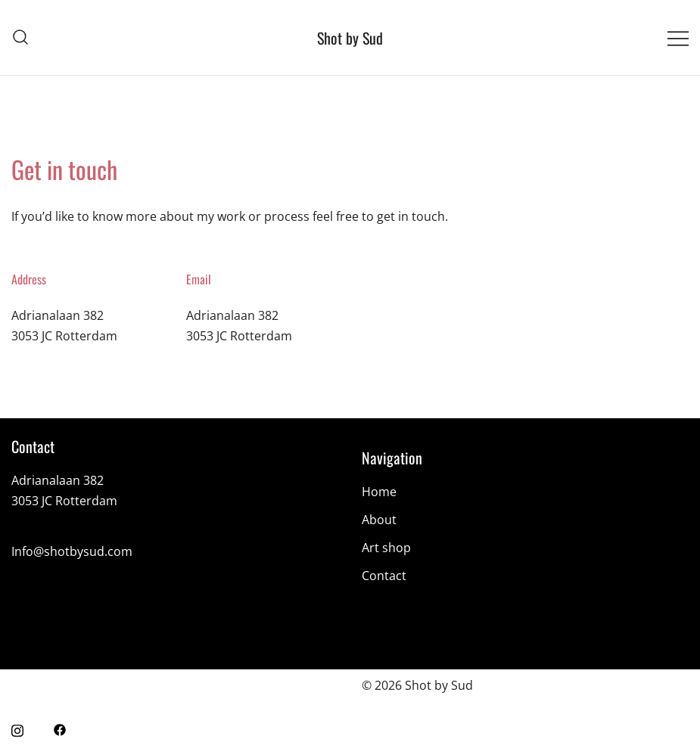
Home (379, 492)
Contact (384, 576)
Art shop (386, 548)
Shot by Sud (350, 38)
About (379, 520)
